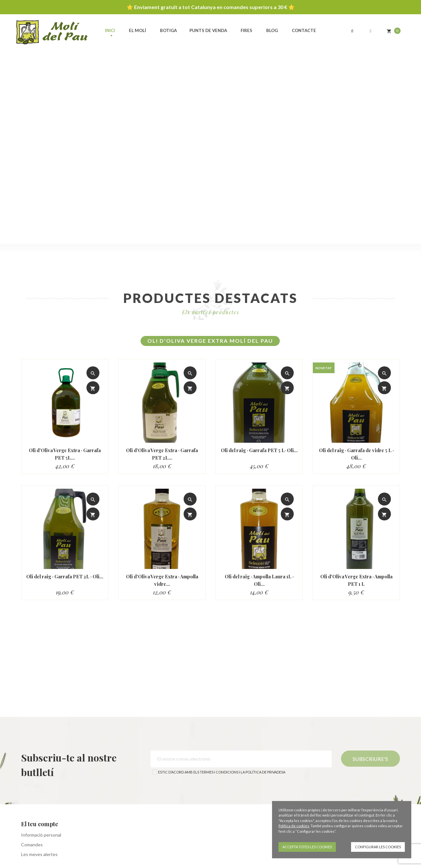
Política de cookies (294, 826)
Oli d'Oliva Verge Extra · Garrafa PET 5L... (65, 454)
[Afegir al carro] (93, 388)
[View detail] (93, 373)
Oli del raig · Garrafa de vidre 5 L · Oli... (356, 454)
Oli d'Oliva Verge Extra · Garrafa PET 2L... (162, 454)
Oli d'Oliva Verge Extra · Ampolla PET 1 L (356, 580)
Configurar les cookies (378, 847)
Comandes (32, 845)
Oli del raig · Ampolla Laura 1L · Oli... (259, 580)
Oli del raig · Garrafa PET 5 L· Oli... (259, 454)
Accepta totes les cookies (307, 847)
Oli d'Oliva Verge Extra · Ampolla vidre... (162, 580)
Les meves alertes (39, 854)
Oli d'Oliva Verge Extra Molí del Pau (210, 341)
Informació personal (41, 835)
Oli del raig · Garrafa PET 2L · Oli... (65, 580)
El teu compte (40, 824)
